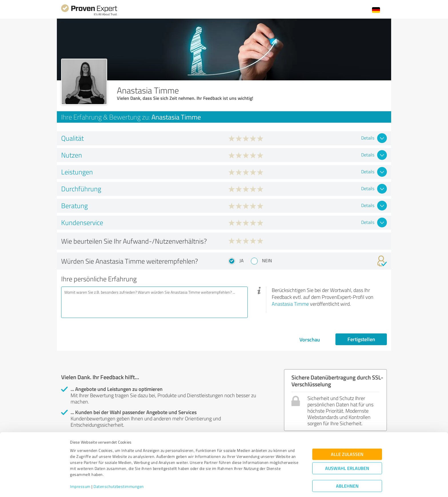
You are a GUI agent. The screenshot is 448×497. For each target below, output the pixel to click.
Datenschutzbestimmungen (119, 470)
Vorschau (310, 339)
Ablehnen (347, 470)
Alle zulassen (347, 438)
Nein (267, 261)
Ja (242, 261)
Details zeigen (264, 486)
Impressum (80, 470)
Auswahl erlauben (347, 452)
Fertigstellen (361, 339)
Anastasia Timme (290, 304)
